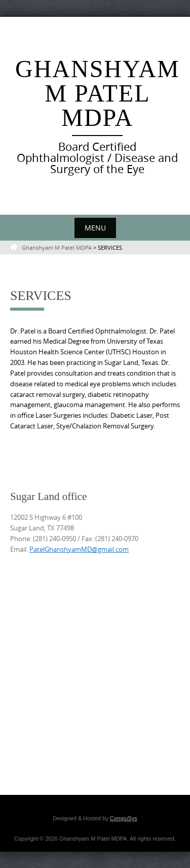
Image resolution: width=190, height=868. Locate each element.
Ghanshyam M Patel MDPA (98, 93)
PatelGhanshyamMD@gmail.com (79, 549)
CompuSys (124, 818)
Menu (95, 228)
